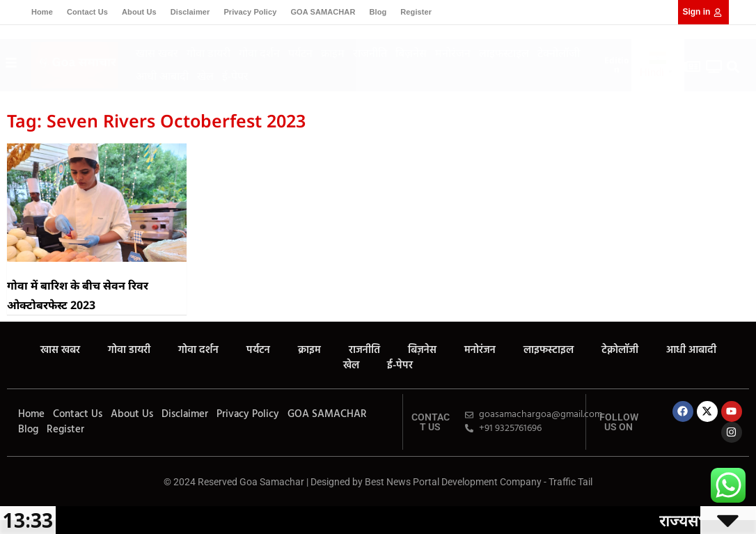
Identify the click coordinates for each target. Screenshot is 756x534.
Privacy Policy (250, 12)
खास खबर (157, 53)
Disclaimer (190, 12)
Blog (378, 12)
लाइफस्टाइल (504, 53)
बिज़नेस (411, 53)
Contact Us (87, 12)
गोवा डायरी (208, 53)
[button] (733, 66)
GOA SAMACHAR (323, 12)
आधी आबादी (162, 76)
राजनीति (370, 53)
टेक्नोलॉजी (559, 53)
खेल (205, 76)
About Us (139, 12)
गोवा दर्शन (259, 53)
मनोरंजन (453, 53)
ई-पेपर (235, 76)
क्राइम (333, 53)
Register (416, 12)
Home (42, 12)
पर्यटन (300, 53)
